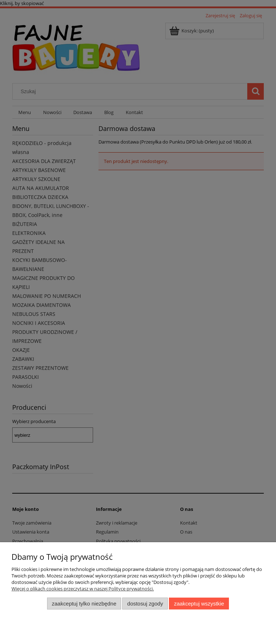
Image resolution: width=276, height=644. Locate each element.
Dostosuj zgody (145, 604)
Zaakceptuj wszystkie (199, 604)
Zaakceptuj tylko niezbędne (84, 604)
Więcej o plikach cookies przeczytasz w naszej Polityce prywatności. (83, 589)
